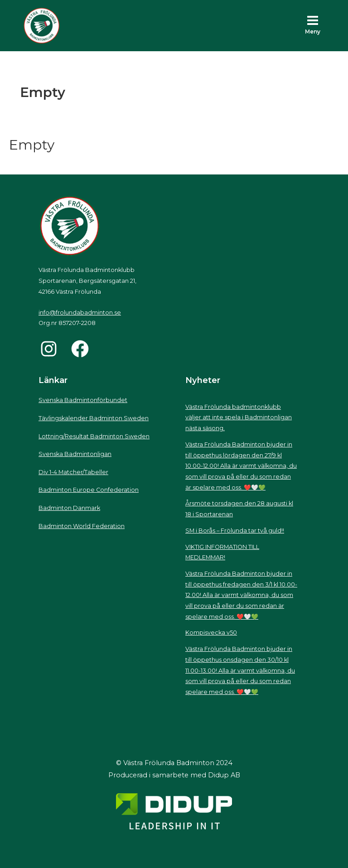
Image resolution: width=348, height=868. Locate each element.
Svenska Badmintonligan (75, 454)
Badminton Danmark (69, 508)
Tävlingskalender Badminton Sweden (94, 418)
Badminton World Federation (82, 526)
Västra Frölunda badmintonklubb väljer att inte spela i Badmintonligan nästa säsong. (239, 417)
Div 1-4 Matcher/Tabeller (73, 472)
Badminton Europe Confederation (89, 490)
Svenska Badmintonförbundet (83, 400)
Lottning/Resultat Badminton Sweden (94, 436)
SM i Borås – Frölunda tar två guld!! (235, 531)
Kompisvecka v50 (211, 633)
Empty (32, 145)
